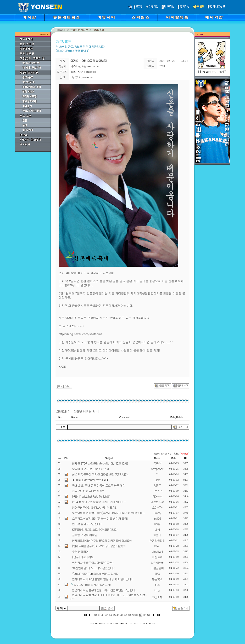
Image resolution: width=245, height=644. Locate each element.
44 (110, 615)
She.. (157, 546)
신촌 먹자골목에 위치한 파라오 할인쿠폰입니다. (100, 474)
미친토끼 (157, 557)
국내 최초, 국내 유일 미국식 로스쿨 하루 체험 (99, 485)
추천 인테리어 (80, 551)
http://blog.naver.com (83, 77)
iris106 (157, 518)
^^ (157, 474)
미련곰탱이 (157, 568)
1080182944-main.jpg (83, 72)
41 (99, 615)
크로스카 (157, 491)
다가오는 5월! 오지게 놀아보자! (92, 584)
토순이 (157, 535)
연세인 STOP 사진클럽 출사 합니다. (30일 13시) (100, 463)
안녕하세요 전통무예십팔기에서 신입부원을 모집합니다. (105, 590)
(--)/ (157, 590)
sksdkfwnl (157, 551)
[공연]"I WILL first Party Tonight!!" (91, 496)
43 (106, 615)
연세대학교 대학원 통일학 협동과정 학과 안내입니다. (103, 579)
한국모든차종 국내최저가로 (88, 491)
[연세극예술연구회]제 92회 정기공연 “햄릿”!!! (99, 546)
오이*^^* (157, 507)
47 (122, 615)
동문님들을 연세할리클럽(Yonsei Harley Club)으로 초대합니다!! (109, 513)
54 (149, 615)
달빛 (157, 480)
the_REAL (157, 597)
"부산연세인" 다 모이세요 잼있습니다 (94, 568)
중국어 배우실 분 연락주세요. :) (90, 469)
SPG (157, 573)
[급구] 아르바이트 (83, 557)
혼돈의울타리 (157, 540)
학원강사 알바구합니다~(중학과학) (93, 562)
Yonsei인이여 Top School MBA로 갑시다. (96, 573)
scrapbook (157, 469)
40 (95, 615)
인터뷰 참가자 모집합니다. (88, 524)
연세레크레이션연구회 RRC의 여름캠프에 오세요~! (102, 540)
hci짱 (157, 524)
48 (125, 615)
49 (129, 615)
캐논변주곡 (157, 502)
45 (114, 615)
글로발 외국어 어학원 (85, 535)
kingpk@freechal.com (89, 66)
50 (133, 615)
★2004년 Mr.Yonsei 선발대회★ (90, 480)
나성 (157, 529)
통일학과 (157, 579)
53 (145, 615)
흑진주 (157, 485)
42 (103, 615)
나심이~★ (157, 562)
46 (118, 615)
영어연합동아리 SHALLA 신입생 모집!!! (95, 507)
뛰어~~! (157, 496)
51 (137, 615)
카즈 (157, 584)
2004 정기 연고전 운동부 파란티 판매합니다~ (99, 502)
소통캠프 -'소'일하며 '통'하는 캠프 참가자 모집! (100, 518)
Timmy (157, 513)
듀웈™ (157, 463)
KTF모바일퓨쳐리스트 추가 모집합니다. (95, 529)
